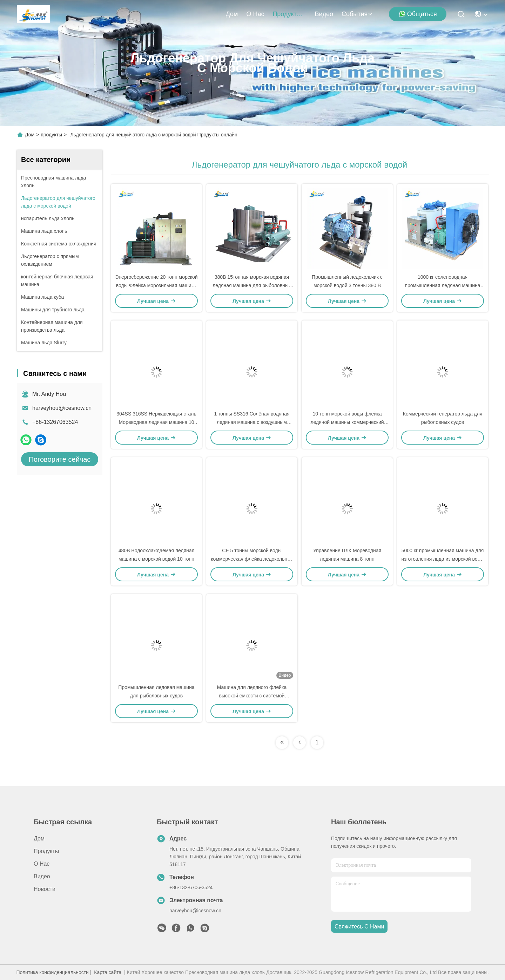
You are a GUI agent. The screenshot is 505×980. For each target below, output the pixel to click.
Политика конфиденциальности (52, 972)
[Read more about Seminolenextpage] (282, 743)
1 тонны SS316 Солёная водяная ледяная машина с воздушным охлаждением (252, 422)
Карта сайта (108, 972)
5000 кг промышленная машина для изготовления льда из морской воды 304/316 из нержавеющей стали (442, 559)
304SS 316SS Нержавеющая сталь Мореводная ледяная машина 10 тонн (156, 422)
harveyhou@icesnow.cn (62, 408)
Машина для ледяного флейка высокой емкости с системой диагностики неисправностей (252, 696)
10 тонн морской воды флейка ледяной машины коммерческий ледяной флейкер (347, 422)
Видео (324, 14)
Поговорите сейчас (60, 459)
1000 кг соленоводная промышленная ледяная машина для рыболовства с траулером (442, 285)
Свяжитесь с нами (359, 927)
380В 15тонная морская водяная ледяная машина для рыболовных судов (252, 285)
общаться (418, 14)
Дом (232, 14)
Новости (45, 889)
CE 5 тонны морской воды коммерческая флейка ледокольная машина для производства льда (252, 559)
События (357, 14)
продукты (289, 14)
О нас (255, 14)
